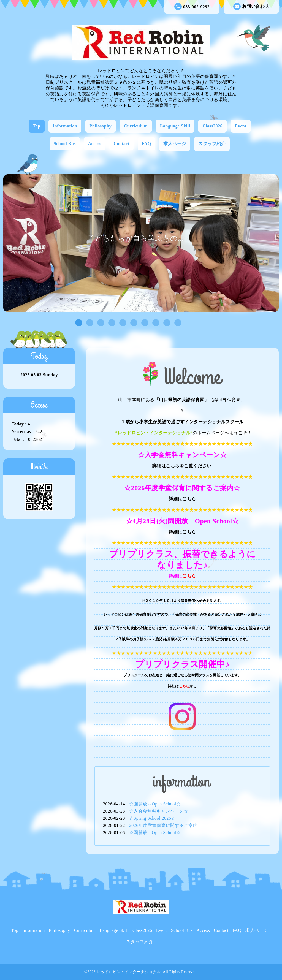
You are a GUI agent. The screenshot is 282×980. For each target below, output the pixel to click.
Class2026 (212, 126)
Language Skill (175, 126)
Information (65, 126)
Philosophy (101, 126)
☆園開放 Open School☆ (155, 833)
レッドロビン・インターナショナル (129, 972)
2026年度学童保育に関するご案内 (163, 825)
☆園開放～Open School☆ (155, 804)
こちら (173, 466)
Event (241, 126)
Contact (121, 144)
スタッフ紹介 (212, 144)
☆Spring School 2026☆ (152, 818)
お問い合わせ (251, 6)
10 (177, 323)
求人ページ (175, 144)
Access (95, 144)
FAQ (147, 144)
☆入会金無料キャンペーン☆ (159, 811)
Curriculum (136, 126)
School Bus (65, 144)
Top (37, 126)
